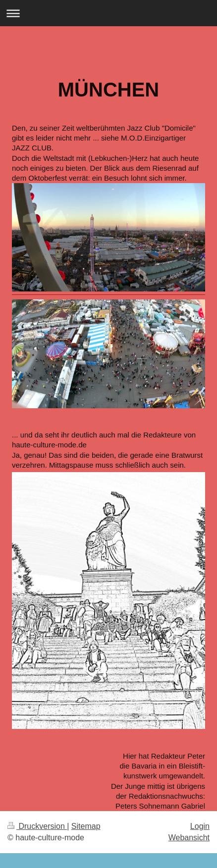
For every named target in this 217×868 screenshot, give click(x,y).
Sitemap (86, 826)
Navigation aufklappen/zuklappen (108, 13)
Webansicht (189, 838)
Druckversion (37, 826)
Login (200, 826)
